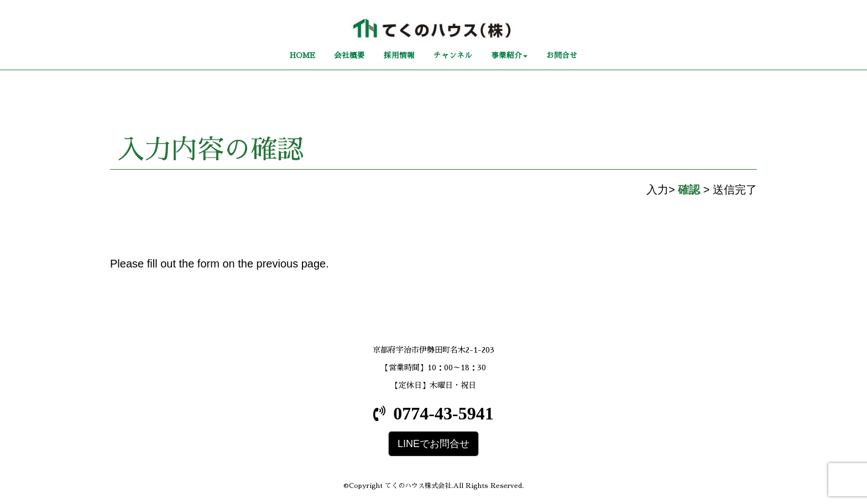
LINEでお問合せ (433, 444)
